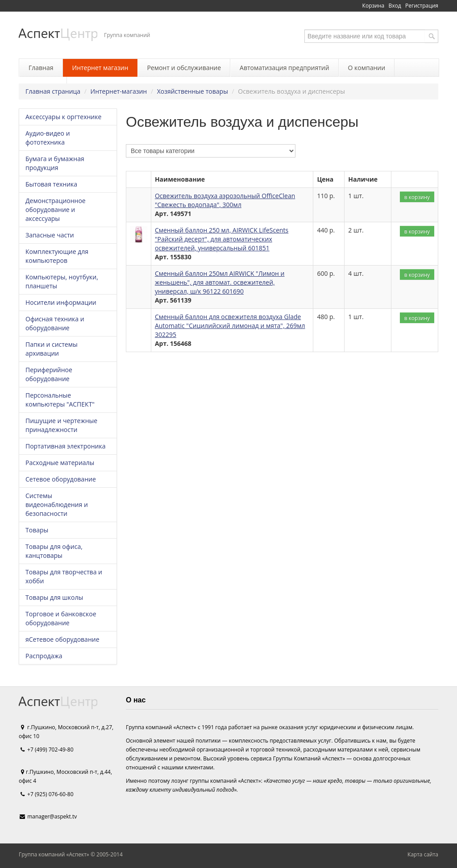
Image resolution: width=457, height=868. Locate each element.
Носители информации (61, 302)
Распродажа (44, 656)
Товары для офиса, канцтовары (54, 551)
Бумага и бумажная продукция (55, 163)
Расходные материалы (60, 463)
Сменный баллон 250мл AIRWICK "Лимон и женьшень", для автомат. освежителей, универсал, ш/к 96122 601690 (220, 282)
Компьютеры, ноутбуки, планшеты (62, 281)
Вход (395, 6)
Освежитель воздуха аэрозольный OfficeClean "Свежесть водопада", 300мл (225, 200)
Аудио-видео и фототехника (48, 138)
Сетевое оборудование (61, 479)
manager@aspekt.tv (52, 816)
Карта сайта (423, 854)
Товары (37, 530)
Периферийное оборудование (49, 374)
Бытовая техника (51, 184)
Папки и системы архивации (52, 349)
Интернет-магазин (119, 91)
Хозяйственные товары (193, 91)
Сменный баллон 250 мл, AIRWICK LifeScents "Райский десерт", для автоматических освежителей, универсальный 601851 (222, 239)
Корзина (374, 6)
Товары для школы (54, 597)
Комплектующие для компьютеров (57, 256)
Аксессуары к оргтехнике (63, 117)
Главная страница (53, 91)
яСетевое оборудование (62, 639)
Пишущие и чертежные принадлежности (61, 425)
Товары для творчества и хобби (64, 576)
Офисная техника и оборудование (55, 323)
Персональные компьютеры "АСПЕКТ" (60, 400)
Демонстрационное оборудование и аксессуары (56, 210)
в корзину (417, 197)
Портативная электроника (65, 446)
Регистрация (422, 6)
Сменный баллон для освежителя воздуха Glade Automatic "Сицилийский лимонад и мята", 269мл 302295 (230, 326)
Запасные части (50, 235)
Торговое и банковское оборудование (61, 618)
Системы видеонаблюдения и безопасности (57, 505)
